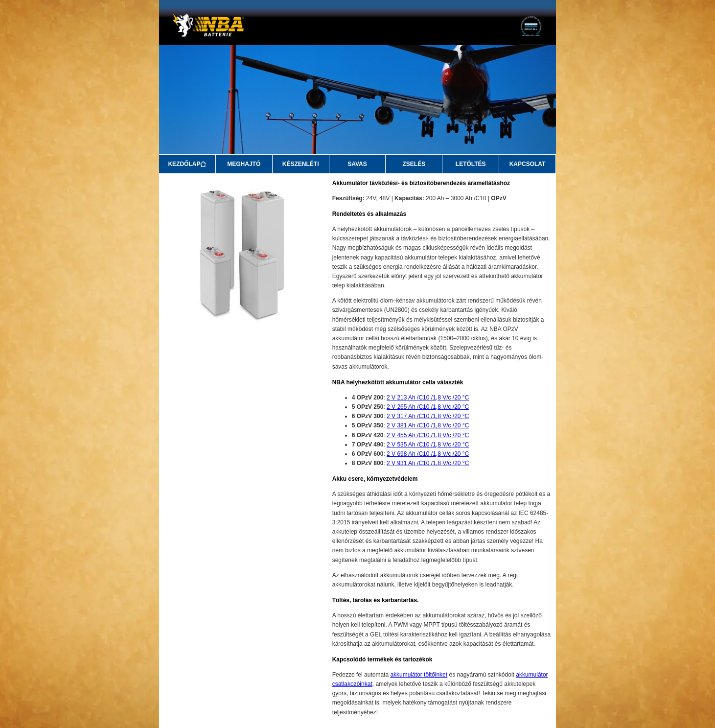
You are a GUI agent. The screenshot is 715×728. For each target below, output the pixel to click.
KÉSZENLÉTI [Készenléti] (301, 164)
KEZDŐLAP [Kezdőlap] (187, 164)
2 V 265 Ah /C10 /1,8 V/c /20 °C (428, 407)
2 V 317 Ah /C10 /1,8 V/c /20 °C (428, 416)
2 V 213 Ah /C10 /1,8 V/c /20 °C (428, 398)
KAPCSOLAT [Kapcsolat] (528, 164)
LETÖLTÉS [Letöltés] (471, 164)
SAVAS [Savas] (357, 164)
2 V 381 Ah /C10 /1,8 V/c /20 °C (428, 425)
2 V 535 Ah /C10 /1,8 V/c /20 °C (428, 445)
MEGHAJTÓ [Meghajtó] (244, 164)
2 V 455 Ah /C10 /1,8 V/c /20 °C (428, 435)
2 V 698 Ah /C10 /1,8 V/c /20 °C (428, 454)
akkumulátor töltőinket (419, 675)
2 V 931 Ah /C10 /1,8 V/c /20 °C (428, 463)
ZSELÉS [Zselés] (414, 164)
